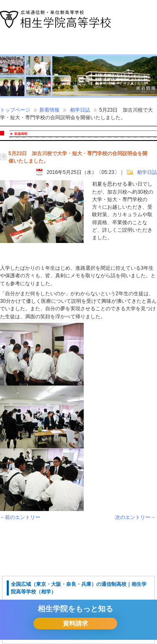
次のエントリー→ (135, 517)
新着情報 (49, 110)
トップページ (15, 110)
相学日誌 (80, 110)
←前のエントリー (20, 517)
